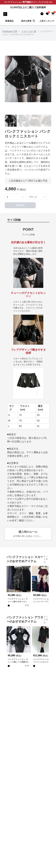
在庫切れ (20, 205)
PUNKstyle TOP (10, 31)
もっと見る (46, 559)
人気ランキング (47, 21)
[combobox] (15, 197)
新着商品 (9, 21)
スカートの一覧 (29, 31)
